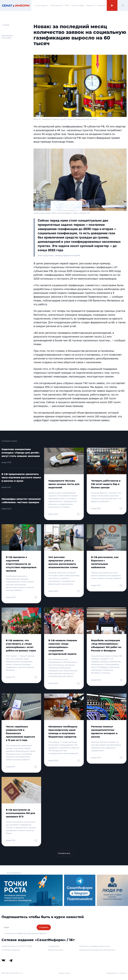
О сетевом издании (11, 950)
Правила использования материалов (97, 950)
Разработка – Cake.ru (117, 973)
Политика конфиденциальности (95, 946)
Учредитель (54, 946)
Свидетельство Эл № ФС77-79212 (17, 946)
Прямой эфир (78, 5)
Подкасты (91, 5)
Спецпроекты (57, 5)
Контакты (102, 5)
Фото (67, 5)
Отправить (44, 927)
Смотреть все (64, 853)
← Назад (5, 25)
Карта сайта (65, 973)
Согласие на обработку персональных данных (26, 933)
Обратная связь (56, 950)
